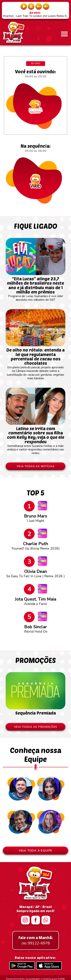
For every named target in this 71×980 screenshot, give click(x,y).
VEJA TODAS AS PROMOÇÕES (36, 727)
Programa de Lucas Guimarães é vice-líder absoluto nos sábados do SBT (35, 287)
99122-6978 (36, 940)
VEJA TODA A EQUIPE (35, 851)
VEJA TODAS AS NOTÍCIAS (36, 466)
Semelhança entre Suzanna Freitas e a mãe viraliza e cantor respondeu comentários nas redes (35, 439)
